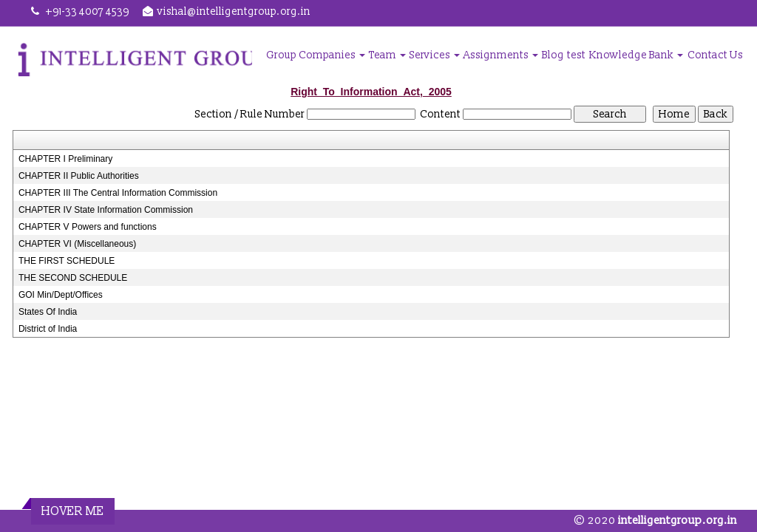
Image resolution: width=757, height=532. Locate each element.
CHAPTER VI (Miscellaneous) (77, 244)
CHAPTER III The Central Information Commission (118, 193)
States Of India (48, 312)
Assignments (501, 55)
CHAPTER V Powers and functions (88, 227)
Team (387, 55)
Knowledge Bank (636, 55)
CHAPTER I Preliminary (65, 159)
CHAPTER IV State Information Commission (106, 210)
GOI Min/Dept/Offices (61, 295)
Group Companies (316, 55)
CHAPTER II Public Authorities (79, 176)
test (576, 55)
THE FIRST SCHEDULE (67, 261)
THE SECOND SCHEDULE (73, 278)
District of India (48, 329)
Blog (553, 55)
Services (435, 55)
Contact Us (715, 55)
